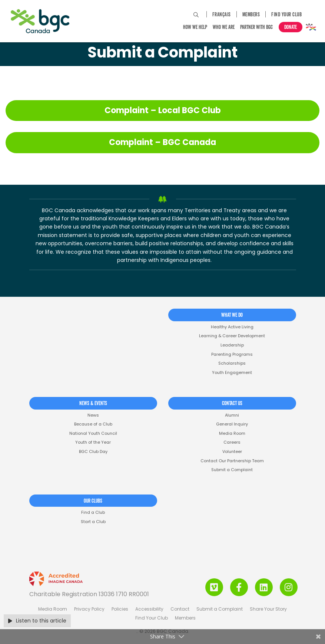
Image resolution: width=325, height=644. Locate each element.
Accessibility (149, 609)
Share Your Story (268, 609)
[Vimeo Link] (214, 587)
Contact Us (232, 404)
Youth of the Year (93, 442)
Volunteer (232, 452)
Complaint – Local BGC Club (163, 110)
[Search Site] (196, 15)
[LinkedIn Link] (264, 587)
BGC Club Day (93, 452)
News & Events (93, 404)
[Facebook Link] (239, 587)
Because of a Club (93, 424)
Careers (232, 442)
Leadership (232, 345)
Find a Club (93, 512)
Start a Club (93, 522)
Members (251, 15)
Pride (311, 27)
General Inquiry (232, 424)
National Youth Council (93, 433)
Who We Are (224, 27)
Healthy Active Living (232, 327)
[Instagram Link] (289, 587)
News (93, 415)
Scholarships (232, 363)
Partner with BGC (256, 27)
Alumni (232, 415)
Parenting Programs (232, 354)
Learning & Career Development (232, 336)
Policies (120, 609)
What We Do (232, 315)
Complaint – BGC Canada (162, 142)
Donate (291, 27)
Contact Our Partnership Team (232, 461)
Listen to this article (37, 621)
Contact (180, 609)
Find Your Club (286, 15)
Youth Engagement (232, 373)
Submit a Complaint (232, 470)
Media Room (232, 433)
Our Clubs (93, 501)
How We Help (195, 27)
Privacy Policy (89, 609)
